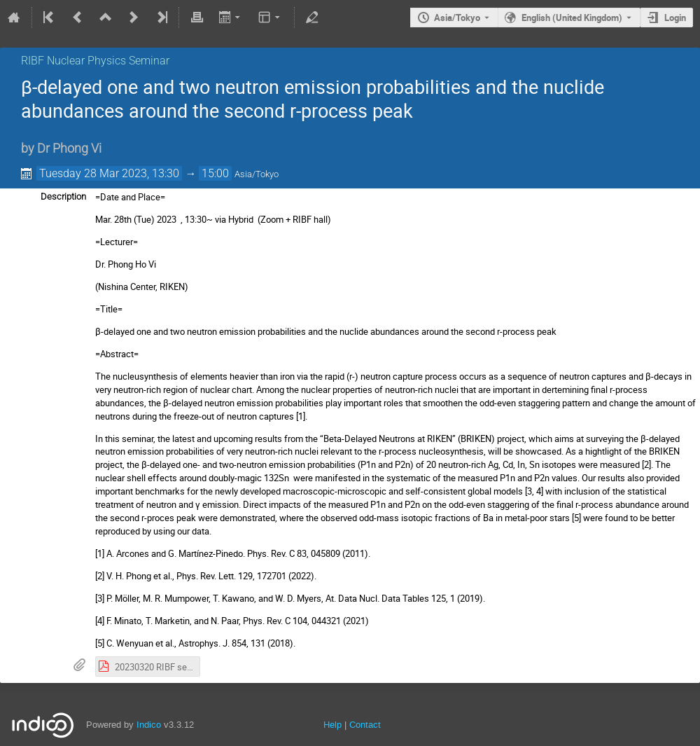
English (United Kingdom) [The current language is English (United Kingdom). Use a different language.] (572, 18)
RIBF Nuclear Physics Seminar (95, 61)
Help (332, 725)
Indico (149, 725)
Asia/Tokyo (457, 18)
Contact (365, 725)
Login (675, 18)
